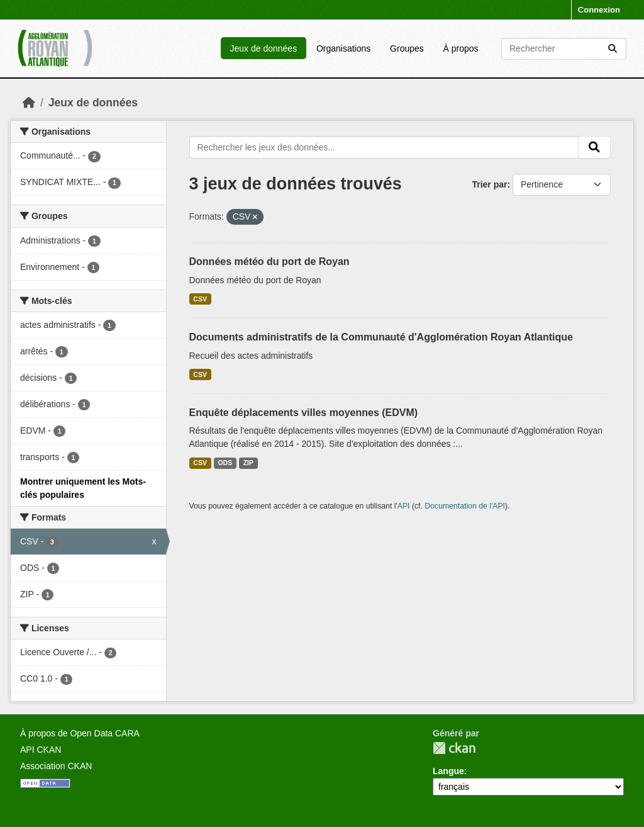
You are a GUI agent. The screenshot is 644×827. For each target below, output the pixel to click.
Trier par (489, 184)
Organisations (343, 48)
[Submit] (613, 49)
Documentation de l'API (465, 506)
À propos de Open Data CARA (80, 733)
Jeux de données (263, 48)
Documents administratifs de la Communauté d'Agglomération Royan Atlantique (381, 337)
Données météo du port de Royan (269, 262)
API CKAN (41, 750)
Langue (448, 771)
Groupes (407, 48)
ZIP (248, 463)
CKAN (454, 748)
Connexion (599, 10)
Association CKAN (56, 766)
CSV (200, 299)
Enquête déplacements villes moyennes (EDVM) (304, 413)
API (404, 506)
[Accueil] (29, 103)
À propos (461, 48)
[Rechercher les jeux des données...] (564, 49)
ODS (225, 463)
